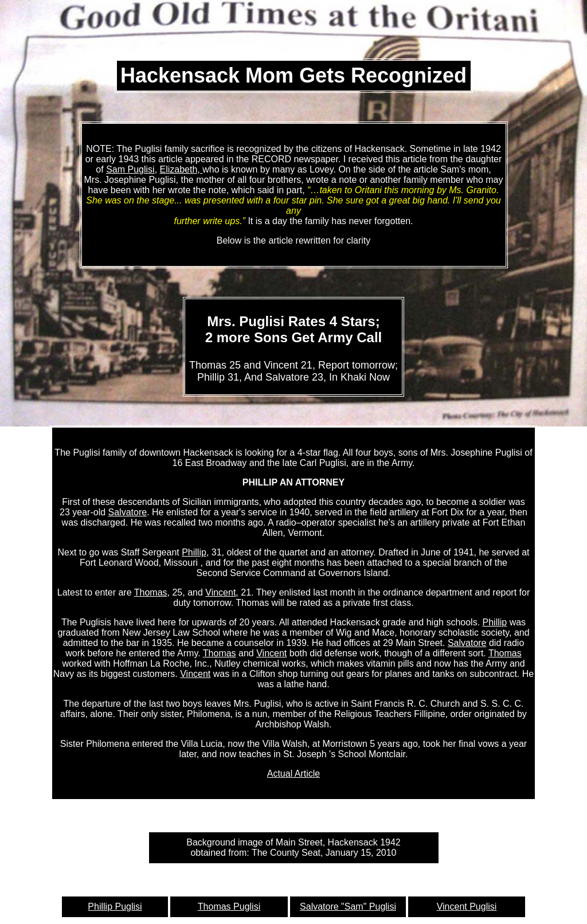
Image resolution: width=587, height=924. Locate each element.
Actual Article (293, 774)
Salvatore (128, 512)
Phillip (194, 552)
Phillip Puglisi (115, 907)
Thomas (151, 592)
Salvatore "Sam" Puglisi (348, 907)
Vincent (220, 592)
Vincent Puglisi (467, 907)
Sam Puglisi (130, 169)
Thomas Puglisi (229, 907)
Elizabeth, (181, 169)
